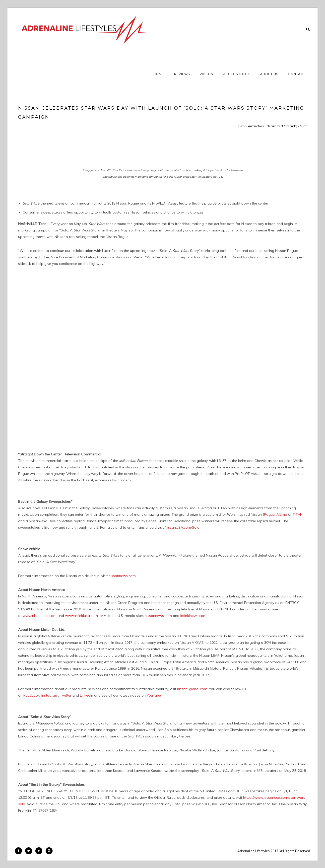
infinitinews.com (193, 616)
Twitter (66, 695)
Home (159, 74)
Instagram (50, 695)
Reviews (182, 74)
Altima (282, 514)
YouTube (154, 695)
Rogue (269, 514)
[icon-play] (40, 851)
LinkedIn (87, 695)
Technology (292, 126)
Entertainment (274, 126)
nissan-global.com (192, 689)
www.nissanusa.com (40, 616)
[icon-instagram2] (49, 851)
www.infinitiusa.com (81, 616)
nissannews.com (122, 576)
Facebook (32, 695)
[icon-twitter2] (30, 851)
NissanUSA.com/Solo (182, 527)
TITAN (298, 514)
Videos (206, 74)
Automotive (255, 126)
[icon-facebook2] (20, 851)
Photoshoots (237, 74)
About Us (269, 74)
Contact (297, 74)
